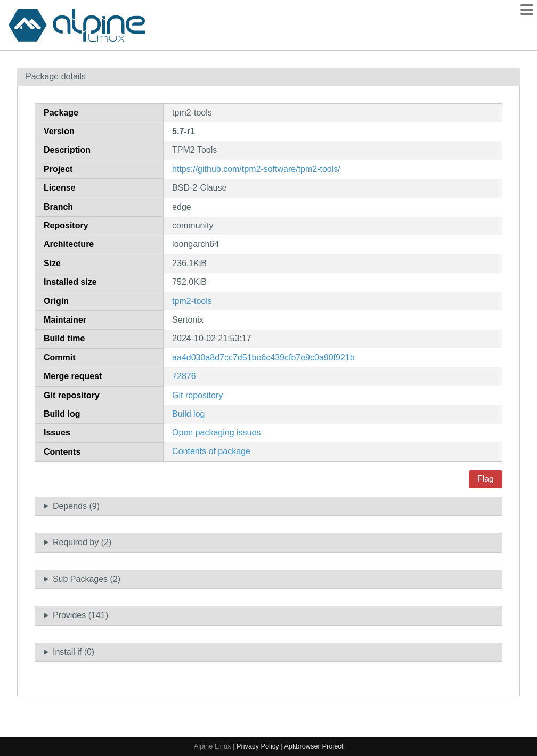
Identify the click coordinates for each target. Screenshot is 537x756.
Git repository (197, 395)
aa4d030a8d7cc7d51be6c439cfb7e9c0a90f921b (263, 358)
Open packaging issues (216, 433)
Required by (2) (82, 542)
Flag (486, 479)
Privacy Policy (258, 746)
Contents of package (211, 451)
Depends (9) (76, 506)
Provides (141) (80, 615)
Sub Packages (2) (87, 579)
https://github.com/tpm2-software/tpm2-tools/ (256, 169)
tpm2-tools (192, 301)
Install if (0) (74, 652)
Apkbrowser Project (314, 746)
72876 (184, 376)
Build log (188, 414)
